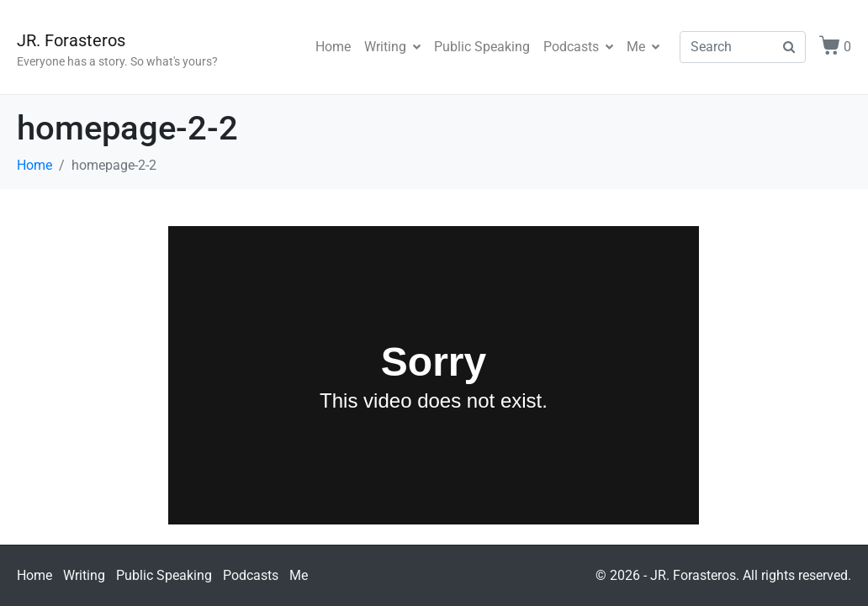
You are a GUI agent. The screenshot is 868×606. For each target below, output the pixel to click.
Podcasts (578, 47)
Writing (392, 47)
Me (643, 47)
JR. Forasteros (71, 40)
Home (333, 47)
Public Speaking (482, 47)
